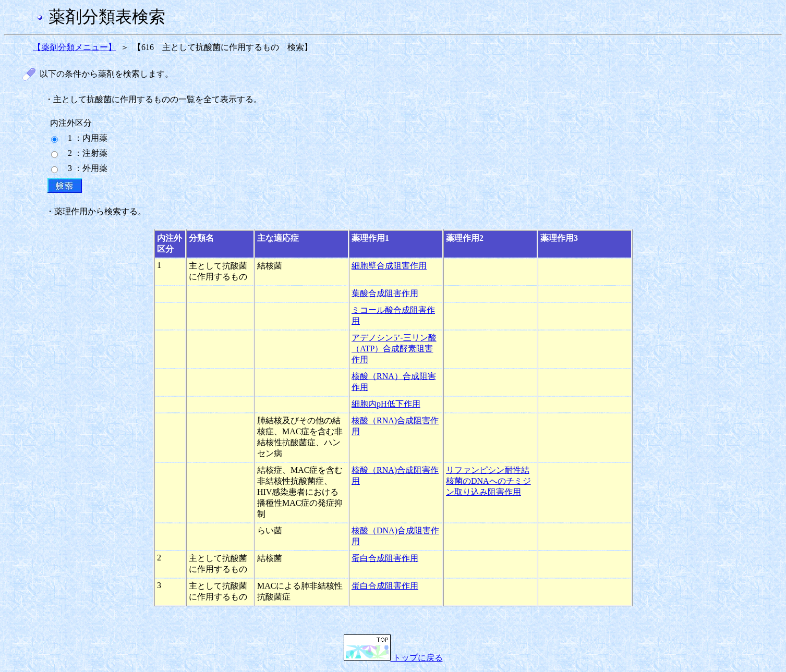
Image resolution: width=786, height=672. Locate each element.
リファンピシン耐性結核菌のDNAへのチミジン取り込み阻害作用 (488, 481)
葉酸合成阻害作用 (385, 293)
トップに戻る (393, 658)
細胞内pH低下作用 (386, 404)
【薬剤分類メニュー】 (75, 47)
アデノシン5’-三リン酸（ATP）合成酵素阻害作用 (394, 349)
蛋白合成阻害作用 (385, 558)
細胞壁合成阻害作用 (389, 266)
